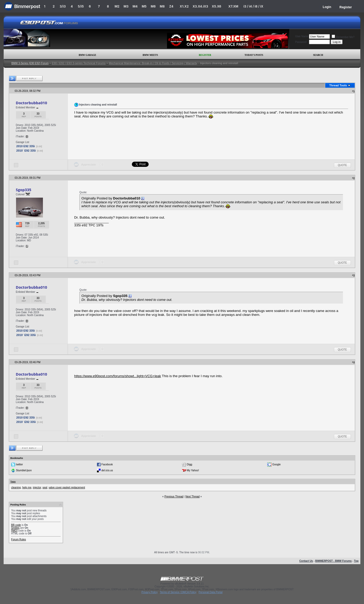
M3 (126, 6)
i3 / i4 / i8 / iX (253, 6)
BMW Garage (87, 55)
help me (27, 487)
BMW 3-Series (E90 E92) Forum (30, 63)
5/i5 (81, 6)
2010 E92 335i (26, 146)
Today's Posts (254, 55)
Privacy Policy (149, 592)
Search (318, 55)
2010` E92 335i (26, 151)
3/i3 (63, 6)
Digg (190, 464)
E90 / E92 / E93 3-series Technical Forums (79, 63)
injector (37, 487)
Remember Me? (343, 37)
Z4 (171, 6)
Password (301, 42)
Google (276, 464)
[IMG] (14, 531)
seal (45, 487)
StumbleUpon (24, 470)
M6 (153, 6)
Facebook (107, 464)
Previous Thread (174, 497)
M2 (117, 6)
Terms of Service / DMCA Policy (178, 592)
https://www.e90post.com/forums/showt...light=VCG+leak (118, 376)
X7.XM (233, 6)
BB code (16, 525)
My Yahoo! (193, 470)
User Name (302, 36)
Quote (342, 165)
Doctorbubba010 (31, 103)
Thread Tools (338, 85)
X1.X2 (184, 6)
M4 (135, 6)
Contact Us (306, 561)
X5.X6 (216, 6)
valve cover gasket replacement (67, 487)
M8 (162, 6)
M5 (144, 6)
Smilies (15, 528)
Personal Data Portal (210, 592)
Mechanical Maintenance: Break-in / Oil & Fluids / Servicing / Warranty (153, 63)
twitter (20, 464)
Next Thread (192, 497)
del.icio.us (107, 470)
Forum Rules (18, 539)
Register (346, 7)
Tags (13, 482)
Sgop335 (24, 190)
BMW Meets (150, 55)
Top (356, 561)
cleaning (16, 487)
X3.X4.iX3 (200, 6)
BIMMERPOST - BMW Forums (333, 561)
